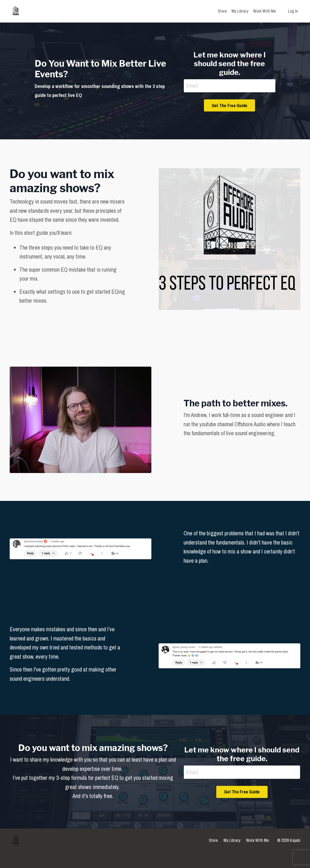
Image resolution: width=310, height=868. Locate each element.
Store (222, 11)
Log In (293, 11)
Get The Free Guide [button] (230, 106)
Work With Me (264, 11)
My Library (240, 11)
